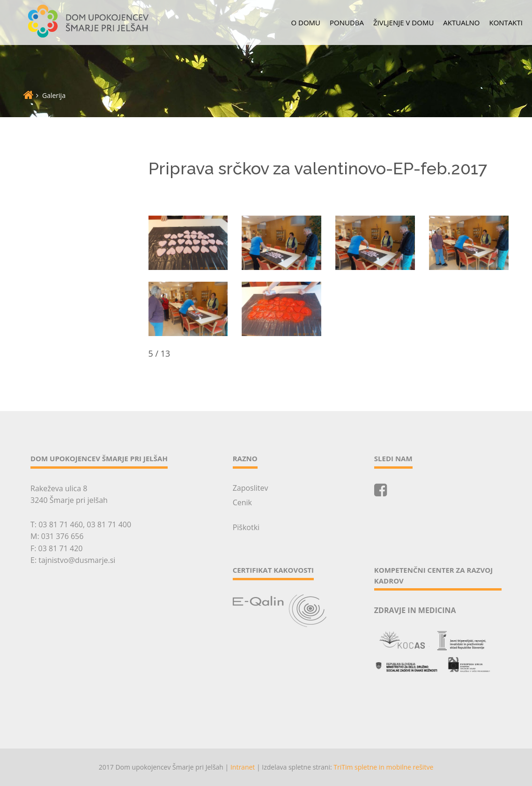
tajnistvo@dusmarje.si (77, 560)
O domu (306, 22)
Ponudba (347, 22)
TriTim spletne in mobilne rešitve (383, 767)
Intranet (243, 767)
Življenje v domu (403, 22)
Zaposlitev (251, 488)
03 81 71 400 (109, 524)
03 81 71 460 (61, 524)
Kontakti (506, 22)
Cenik (242, 502)
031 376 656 (63, 536)
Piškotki (246, 527)
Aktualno (461, 22)
